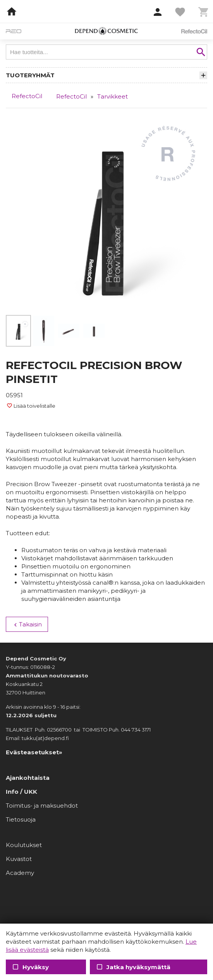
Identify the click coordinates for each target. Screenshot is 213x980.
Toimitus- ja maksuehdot (42, 806)
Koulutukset (24, 845)
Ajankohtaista (28, 778)
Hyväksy (30, 967)
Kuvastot (19, 859)
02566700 (59, 730)
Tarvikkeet (113, 96)
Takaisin (27, 624)
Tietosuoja (21, 819)
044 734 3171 (136, 730)
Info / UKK (21, 792)
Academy (20, 873)
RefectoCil (27, 96)
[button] (158, 12)
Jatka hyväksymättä (133, 967)
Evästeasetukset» (34, 752)
